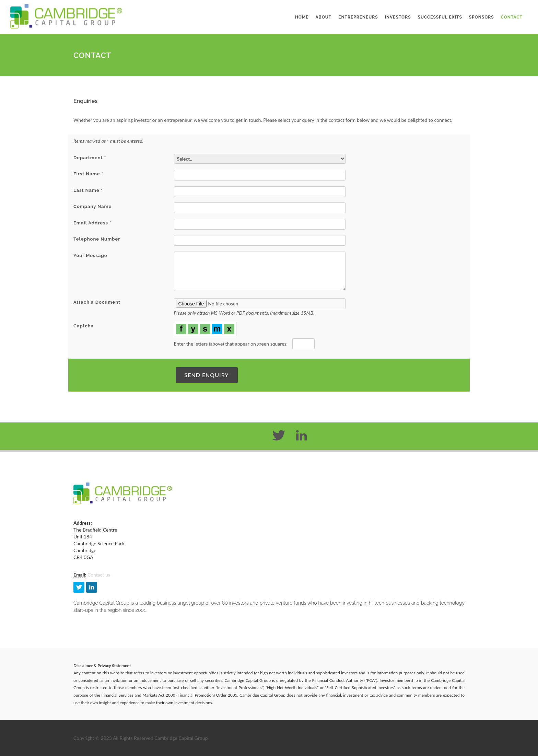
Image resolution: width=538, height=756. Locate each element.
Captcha (84, 326)
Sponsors (482, 17)
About (324, 17)
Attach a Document (97, 302)
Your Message (90, 255)
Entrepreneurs (358, 17)
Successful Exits (440, 17)
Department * (90, 158)
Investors (398, 17)
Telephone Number (97, 239)
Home (302, 17)
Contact (512, 17)
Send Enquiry (207, 375)
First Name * (88, 174)
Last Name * (88, 190)
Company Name (92, 206)
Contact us (99, 575)
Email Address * (92, 223)
